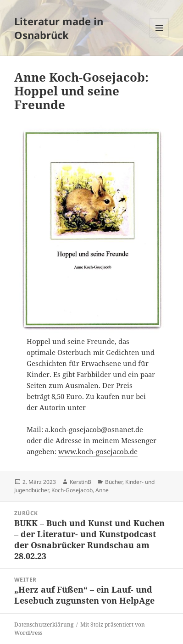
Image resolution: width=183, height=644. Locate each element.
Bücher (114, 482)
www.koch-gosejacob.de (98, 451)
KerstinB (80, 482)
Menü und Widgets (159, 37)
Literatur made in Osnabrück (59, 28)
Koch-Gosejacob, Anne (80, 490)
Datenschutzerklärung (44, 625)
